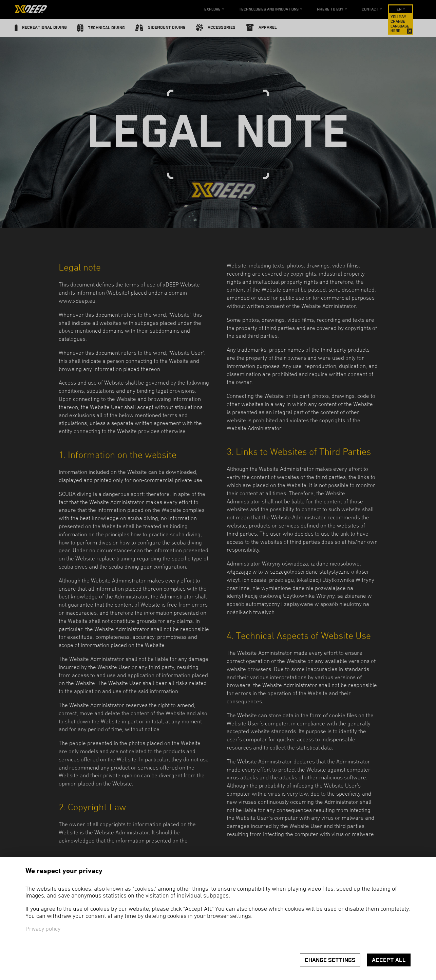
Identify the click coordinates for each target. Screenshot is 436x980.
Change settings (330, 960)
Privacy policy (43, 929)
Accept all (389, 960)
